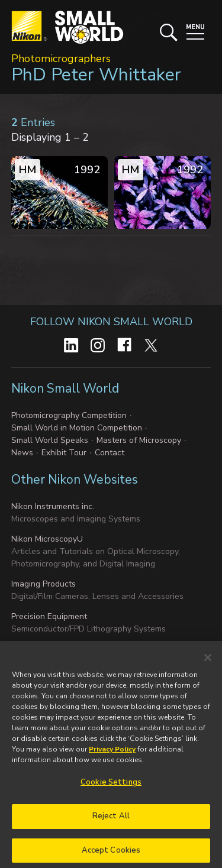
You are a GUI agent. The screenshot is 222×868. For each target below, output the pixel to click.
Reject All (111, 822)
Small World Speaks (50, 440)
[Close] (208, 663)
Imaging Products (44, 584)
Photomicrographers (61, 59)
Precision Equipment (49, 616)
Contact (110, 453)
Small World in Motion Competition (77, 428)
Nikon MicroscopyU (47, 539)
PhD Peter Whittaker (96, 75)
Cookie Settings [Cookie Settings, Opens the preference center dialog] (111, 788)
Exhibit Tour (64, 453)
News (22, 453)
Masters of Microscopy (139, 440)
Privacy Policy (112, 755)
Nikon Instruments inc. (53, 506)
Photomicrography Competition (69, 415)
